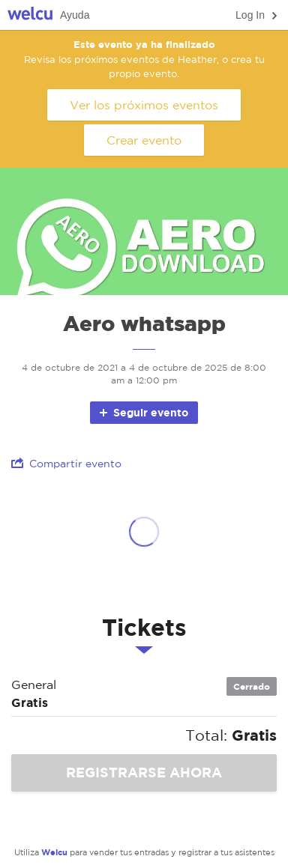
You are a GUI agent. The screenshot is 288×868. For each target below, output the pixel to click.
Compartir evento (66, 463)
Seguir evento (143, 412)
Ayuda (75, 15)
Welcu (30, 15)
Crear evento (144, 140)
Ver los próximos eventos (144, 105)
